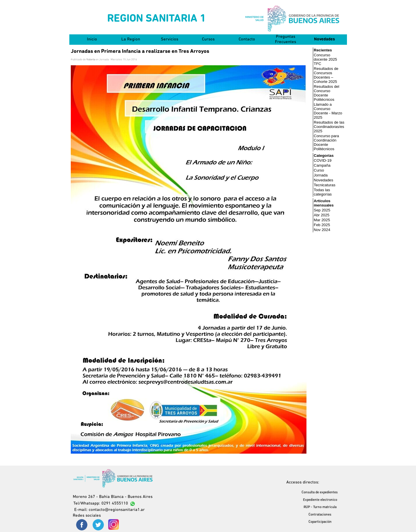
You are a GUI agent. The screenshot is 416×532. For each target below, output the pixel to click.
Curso (319, 170)
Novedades (324, 39)
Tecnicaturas (325, 185)
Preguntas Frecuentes (286, 39)
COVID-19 (323, 160)
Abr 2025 (322, 215)
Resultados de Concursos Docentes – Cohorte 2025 (326, 75)
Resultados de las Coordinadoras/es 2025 (329, 127)
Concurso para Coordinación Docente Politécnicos (326, 142)
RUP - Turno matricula (320, 507)
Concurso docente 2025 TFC (325, 59)
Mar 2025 (322, 220)
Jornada (321, 175)
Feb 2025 (322, 225)
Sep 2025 (322, 210)
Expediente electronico (320, 500)
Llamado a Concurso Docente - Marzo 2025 (328, 111)
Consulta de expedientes (320, 492)
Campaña (322, 165)
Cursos (208, 39)
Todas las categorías (323, 192)
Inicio (92, 39)
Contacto (247, 39)
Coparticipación (320, 522)
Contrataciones (320, 515)
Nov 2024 (322, 230)
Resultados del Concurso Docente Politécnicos (326, 93)
